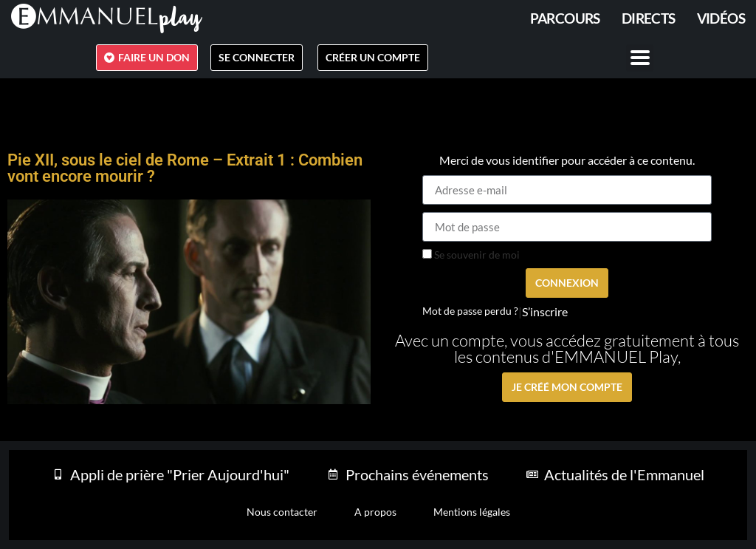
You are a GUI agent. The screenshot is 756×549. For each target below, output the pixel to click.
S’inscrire (545, 312)
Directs (649, 18)
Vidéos (721, 18)
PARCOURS (565, 18)
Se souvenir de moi (471, 255)
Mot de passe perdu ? (470, 311)
